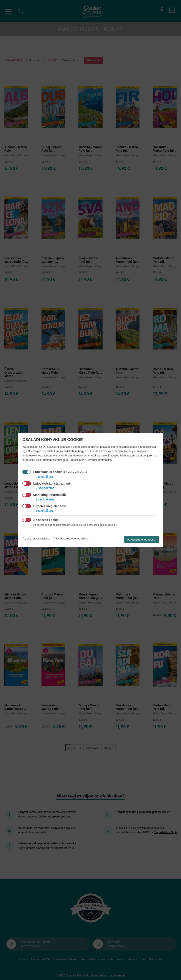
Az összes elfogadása (141, 540)
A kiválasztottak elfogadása (71, 538)
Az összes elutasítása (36, 538)
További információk (100, 460)
